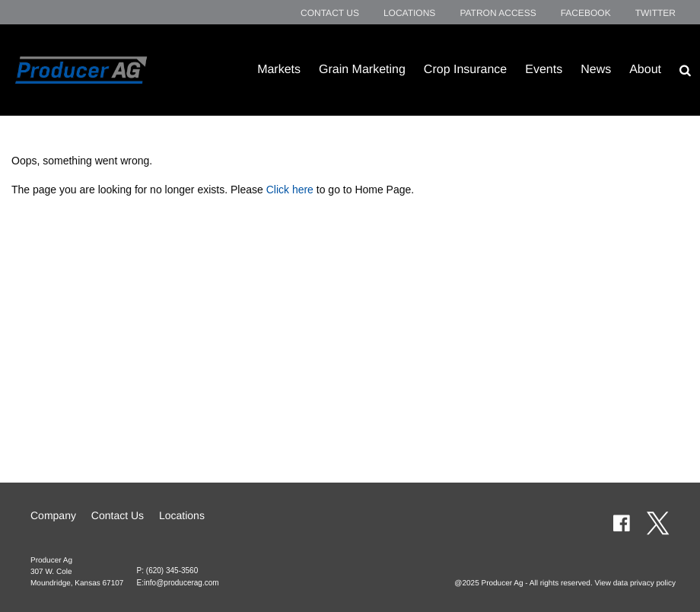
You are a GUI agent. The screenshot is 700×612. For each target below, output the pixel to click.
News (596, 70)
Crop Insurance (465, 70)
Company (53, 515)
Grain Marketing (362, 70)
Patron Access (498, 13)
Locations (409, 13)
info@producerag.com (181, 583)
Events (544, 70)
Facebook (586, 13)
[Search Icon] (685, 70)
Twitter (655, 13)
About (645, 70)
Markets (279, 70)
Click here (290, 190)
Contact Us (330, 13)
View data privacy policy (635, 583)
